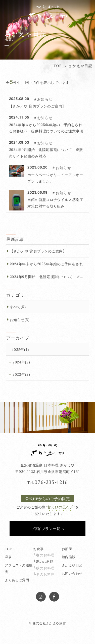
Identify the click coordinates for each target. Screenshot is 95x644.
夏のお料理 (45, 561)
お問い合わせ (72, 573)
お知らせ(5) (20, 319)
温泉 (8, 557)
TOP (8, 549)
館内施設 (69, 557)
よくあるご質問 (17, 580)
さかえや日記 (72, 565)
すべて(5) (18, 307)
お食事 (38, 549)
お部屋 (67, 549)
